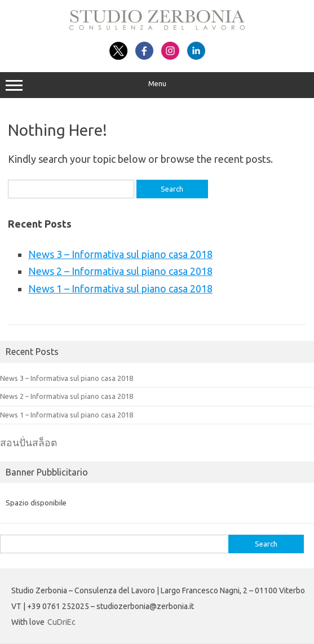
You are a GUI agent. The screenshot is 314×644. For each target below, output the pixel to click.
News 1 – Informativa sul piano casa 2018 (120, 288)
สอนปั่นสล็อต (28, 443)
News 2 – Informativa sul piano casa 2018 (120, 271)
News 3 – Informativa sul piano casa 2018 (120, 254)
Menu (157, 85)
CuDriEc (61, 622)
